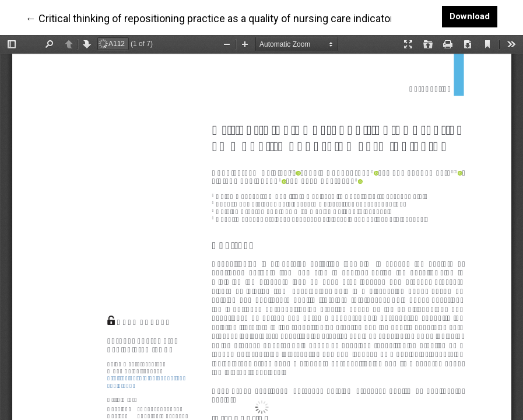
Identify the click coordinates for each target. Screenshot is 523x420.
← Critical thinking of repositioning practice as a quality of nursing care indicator (210, 17)
